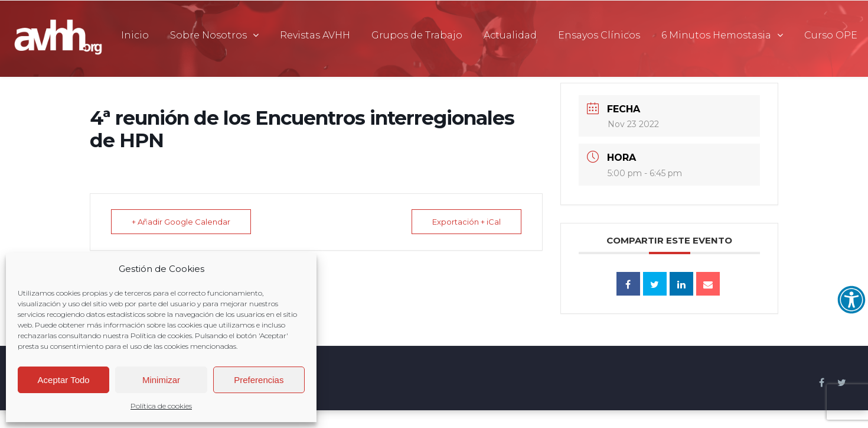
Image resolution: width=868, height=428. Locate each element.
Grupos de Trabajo (417, 35)
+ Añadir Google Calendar (181, 222)
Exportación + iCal (466, 222)
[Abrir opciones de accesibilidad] (851, 300)
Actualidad (510, 35)
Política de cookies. (163, 335)
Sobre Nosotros (208, 35)
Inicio (135, 35)
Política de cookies (161, 406)
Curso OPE (831, 35)
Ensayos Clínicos (599, 35)
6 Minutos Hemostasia (716, 35)
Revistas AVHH (315, 35)
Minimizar (161, 380)
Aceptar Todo (64, 380)
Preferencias (259, 380)
